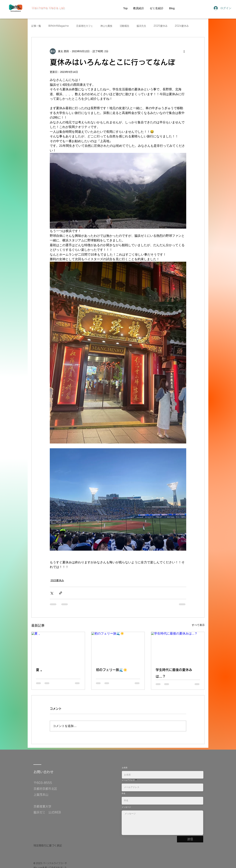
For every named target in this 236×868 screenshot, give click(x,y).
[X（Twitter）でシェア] (52, 593)
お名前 (125, 767)
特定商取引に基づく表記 (48, 846)
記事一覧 (36, 26)
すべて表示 (198, 625)
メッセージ (126, 807)
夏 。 (40, 670)
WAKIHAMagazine (59, 26)
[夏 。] (58, 647)
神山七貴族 (106, 26)
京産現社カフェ (85, 26)
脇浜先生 (141, 26)
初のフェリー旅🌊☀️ (112, 670)
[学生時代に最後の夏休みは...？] (178, 647)
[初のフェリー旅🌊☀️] (118, 647)
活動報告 (124, 26)
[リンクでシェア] (61, 593)
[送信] (190, 839)
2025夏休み (160, 26)
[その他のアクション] (184, 51)
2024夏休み (182, 26)
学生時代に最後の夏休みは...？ (174, 673)
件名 (124, 793)
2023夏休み (57, 580)
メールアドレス (128, 780)
